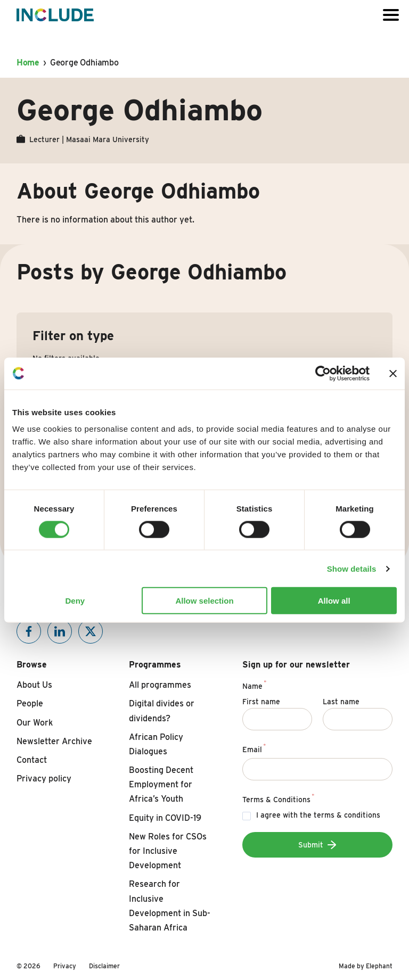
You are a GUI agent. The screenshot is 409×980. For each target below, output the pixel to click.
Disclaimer (104, 966)
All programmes (160, 685)
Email (254, 748)
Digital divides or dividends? (162, 711)
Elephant (379, 966)
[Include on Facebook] (29, 631)
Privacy (65, 966)
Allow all (334, 601)
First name (261, 702)
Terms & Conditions (279, 798)
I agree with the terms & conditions (318, 815)
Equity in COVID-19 (165, 818)
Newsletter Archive (54, 741)
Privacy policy (44, 779)
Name (255, 685)
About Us (34, 685)
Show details (352, 568)
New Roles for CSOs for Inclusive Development (168, 851)
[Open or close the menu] (391, 15)
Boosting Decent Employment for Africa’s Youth (161, 784)
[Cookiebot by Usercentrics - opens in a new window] (323, 373)
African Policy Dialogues (156, 744)
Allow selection (204, 601)
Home (28, 63)
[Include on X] (91, 631)
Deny (75, 601)
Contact (32, 760)
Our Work (35, 723)
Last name (341, 702)
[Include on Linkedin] (60, 631)
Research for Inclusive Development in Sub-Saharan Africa (170, 906)
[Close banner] (393, 373)
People (30, 703)
